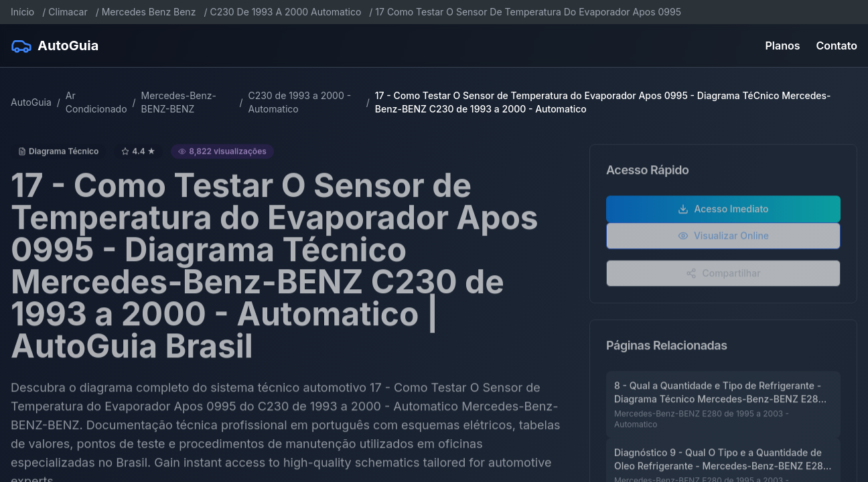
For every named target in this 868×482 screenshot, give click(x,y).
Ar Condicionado (96, 102)
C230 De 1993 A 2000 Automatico (285, 12)
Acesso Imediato (723, 215)
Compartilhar (723, 279)
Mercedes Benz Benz (149, 12)
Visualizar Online (723, 242)
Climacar (68, 12)
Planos (783, 46)
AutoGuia (31, 102)
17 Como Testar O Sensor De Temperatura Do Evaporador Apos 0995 (528, 12)
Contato (837, 46)
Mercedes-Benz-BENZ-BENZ (179, 102)
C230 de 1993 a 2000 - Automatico (299, 102)
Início (22, 12)
